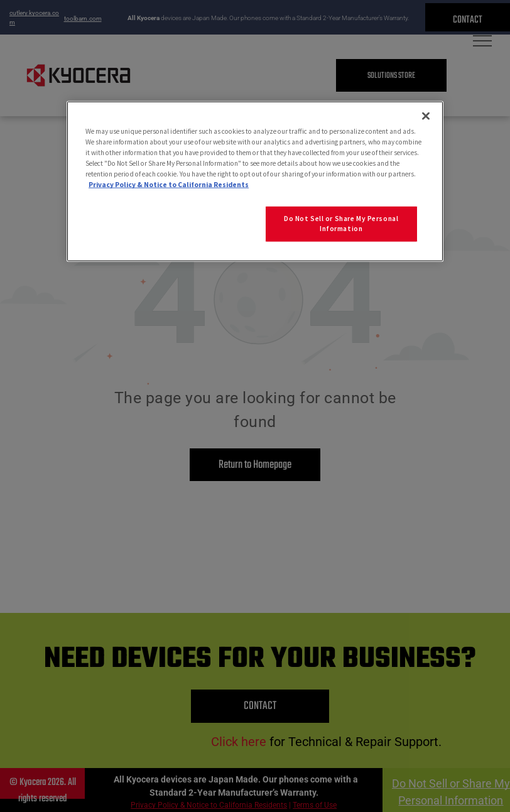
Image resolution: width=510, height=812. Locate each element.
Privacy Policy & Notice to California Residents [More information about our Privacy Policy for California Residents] (169, 185)
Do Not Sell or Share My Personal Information (341, 224)
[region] (255, 181)
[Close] (426, 116)
